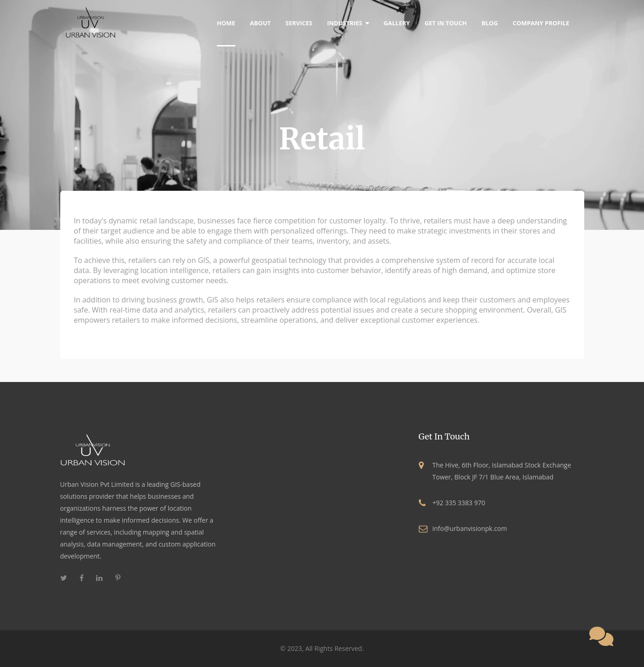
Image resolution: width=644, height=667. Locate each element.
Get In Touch (446, 23)
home (226, 23)
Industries (348, 23)
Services (299, 23)
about (260, 23)
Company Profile (541, 23)
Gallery (397, 23)
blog (490, 23)
